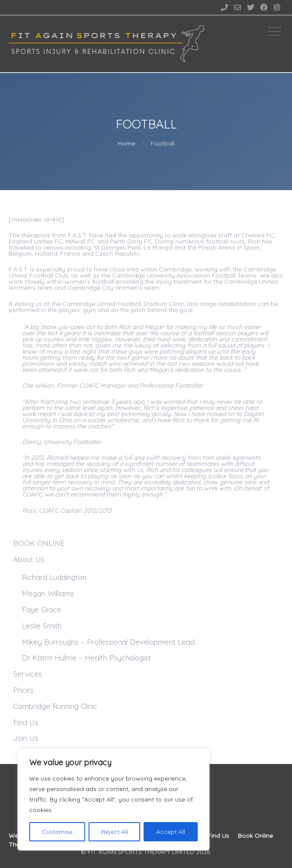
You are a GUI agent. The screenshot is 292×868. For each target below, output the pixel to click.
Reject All (115, 832)
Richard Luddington (54, 577)
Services (27, 674)
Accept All (171, 832)
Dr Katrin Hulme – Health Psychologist (86, 658)
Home (127, 143)
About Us (29, 559)
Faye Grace (42, 609)
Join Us (26, 738)
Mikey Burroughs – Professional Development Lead (108, 642)
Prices (23, 690)
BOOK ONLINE (39, 543)
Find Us (26, 722)
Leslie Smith (42, 626)
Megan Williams (48, 593)
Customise (57, 832)
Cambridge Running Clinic (55, 706)
